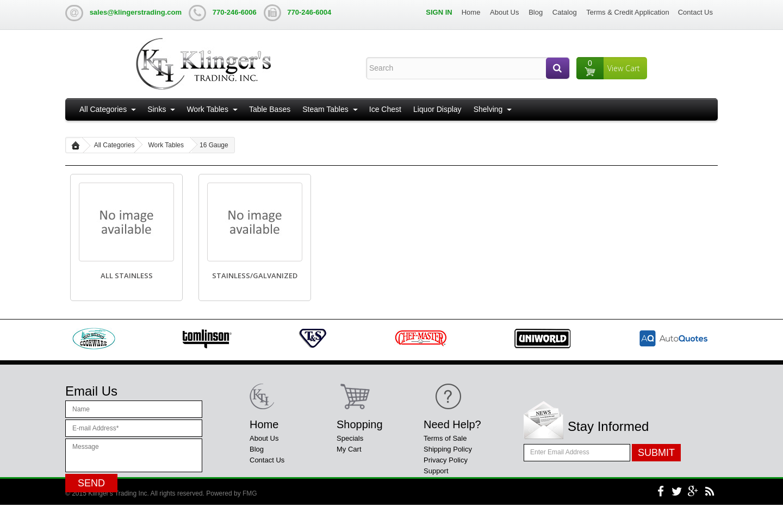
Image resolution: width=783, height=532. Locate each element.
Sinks (157, 109)
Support (436, 471)
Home (471, 12)
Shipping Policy (448, 449)
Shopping (360, 424)
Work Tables (207, 109)
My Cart (349, 449)
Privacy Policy (446, 460)
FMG (250, 521)
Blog (536, 12)
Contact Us (695, 12)
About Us (504, 12)
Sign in (439, 12)
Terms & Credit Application (627, 12)
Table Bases (270, 109)
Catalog (565, 12)
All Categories (103, 109)
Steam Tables (325, 109)
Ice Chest (385, 109)
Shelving (488, 109)
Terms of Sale (445, 438)
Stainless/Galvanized (255, 276)
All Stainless (127, 276)
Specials (350, 438)
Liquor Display (437, 109)
